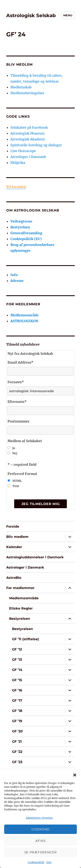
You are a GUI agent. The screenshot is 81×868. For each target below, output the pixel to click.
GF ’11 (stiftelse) (26, 639)
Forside (13, 526)
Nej (15, 453)
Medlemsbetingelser (27, 93)
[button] (75, 775)
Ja (14, 448)
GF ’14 (17, 670)
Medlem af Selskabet (25, 441)
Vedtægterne (21, 221)
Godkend (40, 829)
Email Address (21, 362)
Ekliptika (18, 163)
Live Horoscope (23, 151)
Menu (68, 15)
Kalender (14, 547)
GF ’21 (17, 741)
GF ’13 (17, 660)
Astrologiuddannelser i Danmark (35, 557)
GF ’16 (17, 690)
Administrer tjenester (39, 818)
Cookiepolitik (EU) (26, 239)
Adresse (17, 281)
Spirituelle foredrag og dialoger (36, 145)
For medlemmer (20, 588)
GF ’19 (17, 721)
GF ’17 (17, 701)
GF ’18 (17, 711)
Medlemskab (21, 87)
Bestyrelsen (20, 227)
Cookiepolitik (36, 862)
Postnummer (19, 421)
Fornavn (16, 382)
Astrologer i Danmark (28, 157)
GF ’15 (17, 680)
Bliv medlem (17, 537)
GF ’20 (17, 731)
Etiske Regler (21, 608)
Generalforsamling (26, 233)
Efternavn (17, 402)
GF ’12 (17, 649)
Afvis (40, 841)
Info (49, 862)
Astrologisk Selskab (31, 15)
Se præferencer (41, 852)
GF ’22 (17, 752)
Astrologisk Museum (27, 133)
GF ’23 (17, 762)
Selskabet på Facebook (29, 127)
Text (16, 486)
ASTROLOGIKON (24, 321)
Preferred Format (22, 474)
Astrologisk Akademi (28, 139)
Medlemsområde (24, 315)
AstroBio (14, 578)
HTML (17, 481)
